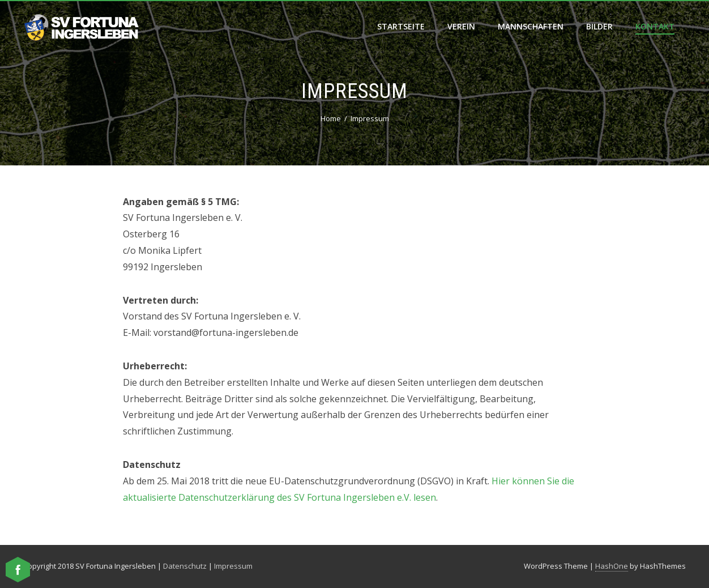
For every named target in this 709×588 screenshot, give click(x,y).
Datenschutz (185, 566)
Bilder (599, 26)
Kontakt (655, 26)
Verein (461, 26)
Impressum (233, 566)
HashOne (612, 566)
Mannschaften (531, 26)
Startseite (401, 26)
